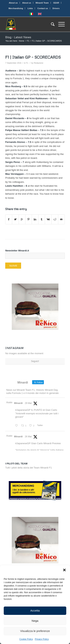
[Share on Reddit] (55, 219)
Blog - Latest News (18, 37)
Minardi (18, 403)
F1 (28, 41)
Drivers (56, 8)
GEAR (56, 3)
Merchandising (16, 8)
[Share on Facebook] (9, 219)
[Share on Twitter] (15, 219)
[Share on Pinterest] (29, 219)
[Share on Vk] (48, 219)
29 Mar (28, 403)
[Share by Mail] (61, 219)
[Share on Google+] (22, 219)
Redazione (39, 63)
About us (13, 3)
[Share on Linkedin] (35, 219)
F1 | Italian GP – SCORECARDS (33, 57)
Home (22, 41)
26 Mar (28, 437)
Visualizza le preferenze (35, 631)
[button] (64, 570)
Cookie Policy (26, 639)
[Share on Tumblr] (42, 219)
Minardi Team (42, 3)
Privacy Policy (42, 639)
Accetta (35, 611)
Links (30, 8)
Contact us (43, 8)
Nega (35, 621)
